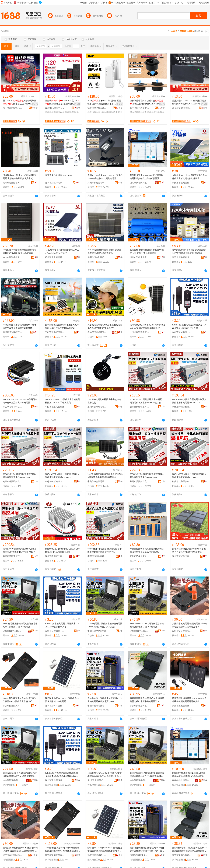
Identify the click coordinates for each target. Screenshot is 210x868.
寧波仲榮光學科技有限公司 (12, 332)
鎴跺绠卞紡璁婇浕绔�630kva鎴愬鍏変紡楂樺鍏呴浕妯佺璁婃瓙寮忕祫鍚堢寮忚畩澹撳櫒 (189, 775)
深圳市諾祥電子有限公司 (139, 257)
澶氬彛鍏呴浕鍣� (54, 112)
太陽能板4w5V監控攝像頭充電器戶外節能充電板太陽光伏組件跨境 (189, 177)
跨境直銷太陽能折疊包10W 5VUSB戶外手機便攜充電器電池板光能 (189, 700)
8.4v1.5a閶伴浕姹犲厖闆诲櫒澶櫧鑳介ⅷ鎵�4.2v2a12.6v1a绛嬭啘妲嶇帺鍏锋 (62, 775)
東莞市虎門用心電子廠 (97, 407)
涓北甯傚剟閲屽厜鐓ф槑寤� (97, 780)
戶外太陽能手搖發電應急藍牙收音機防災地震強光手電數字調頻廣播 (20, 326)
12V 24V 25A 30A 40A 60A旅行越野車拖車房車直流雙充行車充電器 (20, 401)
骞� (35, 108)
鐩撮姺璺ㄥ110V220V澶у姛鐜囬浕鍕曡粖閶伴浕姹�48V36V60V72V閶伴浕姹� (189, 102)
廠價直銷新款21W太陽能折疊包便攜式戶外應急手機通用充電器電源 (189, 550)
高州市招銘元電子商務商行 (139, 556)
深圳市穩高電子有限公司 (55, 556)
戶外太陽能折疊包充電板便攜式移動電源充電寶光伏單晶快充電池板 (147, 550)
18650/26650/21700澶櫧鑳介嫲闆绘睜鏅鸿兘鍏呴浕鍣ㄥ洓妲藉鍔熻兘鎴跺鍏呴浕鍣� (147, 775)
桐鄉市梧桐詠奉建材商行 (97, 556)
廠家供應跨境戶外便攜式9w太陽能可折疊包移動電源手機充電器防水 (147, 700)
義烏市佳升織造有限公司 (97, 332)
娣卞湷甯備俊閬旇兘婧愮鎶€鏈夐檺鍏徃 (55, 855)
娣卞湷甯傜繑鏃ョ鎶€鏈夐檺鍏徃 (97, 855)
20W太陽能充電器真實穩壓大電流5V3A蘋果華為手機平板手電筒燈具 (105, 476)
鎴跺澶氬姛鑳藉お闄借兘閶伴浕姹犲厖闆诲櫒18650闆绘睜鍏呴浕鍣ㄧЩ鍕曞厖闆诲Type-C (147, 849)
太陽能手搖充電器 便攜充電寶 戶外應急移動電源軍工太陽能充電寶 (190, 625)
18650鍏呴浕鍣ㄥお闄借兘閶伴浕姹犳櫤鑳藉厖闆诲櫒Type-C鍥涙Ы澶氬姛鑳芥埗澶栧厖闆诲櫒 (20, 775)
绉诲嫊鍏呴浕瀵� (109, 112)
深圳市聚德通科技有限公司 (139, 706)
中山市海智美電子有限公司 (97, 482)
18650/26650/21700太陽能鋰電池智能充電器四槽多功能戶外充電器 (147, 625)
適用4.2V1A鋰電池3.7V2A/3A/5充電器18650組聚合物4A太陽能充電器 (105, 177)
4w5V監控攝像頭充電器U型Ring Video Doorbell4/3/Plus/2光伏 (62, 252)
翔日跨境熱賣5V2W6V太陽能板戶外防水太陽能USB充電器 (62, 700)
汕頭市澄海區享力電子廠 (12, 183)
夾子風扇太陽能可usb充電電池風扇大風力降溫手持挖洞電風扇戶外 (105, 326)
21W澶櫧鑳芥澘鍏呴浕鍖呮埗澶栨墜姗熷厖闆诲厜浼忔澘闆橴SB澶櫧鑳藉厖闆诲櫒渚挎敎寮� (63, 849)
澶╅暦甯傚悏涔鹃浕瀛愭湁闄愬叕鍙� (12, 108)
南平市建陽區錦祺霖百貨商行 (12, 482)
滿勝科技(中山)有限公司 (12, 631)
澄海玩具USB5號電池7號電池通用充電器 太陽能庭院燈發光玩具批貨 (20, 177)
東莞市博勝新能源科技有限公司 (182, 257)
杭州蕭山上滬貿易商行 (182, 183)
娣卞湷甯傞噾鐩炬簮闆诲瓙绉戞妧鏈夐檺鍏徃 (55, 780)
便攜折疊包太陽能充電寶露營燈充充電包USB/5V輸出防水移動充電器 (20, 252)
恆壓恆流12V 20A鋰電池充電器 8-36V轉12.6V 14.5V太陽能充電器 (62, 550)
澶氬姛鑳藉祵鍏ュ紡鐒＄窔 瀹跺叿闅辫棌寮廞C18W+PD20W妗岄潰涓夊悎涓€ (147, 102)
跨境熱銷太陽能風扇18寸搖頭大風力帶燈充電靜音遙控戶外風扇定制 (62, 326)
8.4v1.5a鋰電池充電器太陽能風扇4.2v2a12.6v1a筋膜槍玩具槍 (62, 625)
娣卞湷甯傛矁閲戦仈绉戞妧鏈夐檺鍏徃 (12, 855)
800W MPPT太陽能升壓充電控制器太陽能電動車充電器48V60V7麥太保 (147, 401)
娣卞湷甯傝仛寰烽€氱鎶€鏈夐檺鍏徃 (182, 855)
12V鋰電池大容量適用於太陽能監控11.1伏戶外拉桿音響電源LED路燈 (189, 252)
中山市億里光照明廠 (55, 407)
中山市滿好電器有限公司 (97, 706)
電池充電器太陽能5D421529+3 (59, 175)
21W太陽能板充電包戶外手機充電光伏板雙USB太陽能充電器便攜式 (20, 700)
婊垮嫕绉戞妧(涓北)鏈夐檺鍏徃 (12, 780)
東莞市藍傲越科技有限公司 (182, 706)
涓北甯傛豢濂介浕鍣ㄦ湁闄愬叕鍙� (139, 855)
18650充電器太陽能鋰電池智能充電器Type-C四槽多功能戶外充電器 (20, 625)
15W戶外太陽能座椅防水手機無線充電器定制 (104, 401)
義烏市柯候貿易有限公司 (139, 407)
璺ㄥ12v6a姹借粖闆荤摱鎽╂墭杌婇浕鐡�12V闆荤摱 (19, 102)
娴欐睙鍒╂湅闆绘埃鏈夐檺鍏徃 (182, 780)
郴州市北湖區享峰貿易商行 (182, 482)
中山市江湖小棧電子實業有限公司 (12, 257)
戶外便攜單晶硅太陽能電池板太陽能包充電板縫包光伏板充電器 (104, 252)
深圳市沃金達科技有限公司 (182, 631)
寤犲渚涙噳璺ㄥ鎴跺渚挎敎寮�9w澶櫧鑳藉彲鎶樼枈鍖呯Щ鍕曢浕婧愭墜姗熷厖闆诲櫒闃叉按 (189, 849)
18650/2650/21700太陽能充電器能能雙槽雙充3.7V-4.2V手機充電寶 (63, 401)
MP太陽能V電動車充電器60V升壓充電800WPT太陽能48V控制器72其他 (20, 550)
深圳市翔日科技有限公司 (55, 706)
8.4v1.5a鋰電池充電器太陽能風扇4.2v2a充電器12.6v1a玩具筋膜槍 (189, 326)
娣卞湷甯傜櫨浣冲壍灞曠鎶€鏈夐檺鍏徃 (97, 108)
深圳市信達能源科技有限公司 (12, 706)
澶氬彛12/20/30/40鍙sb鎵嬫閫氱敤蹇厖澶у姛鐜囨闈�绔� (63, 102)
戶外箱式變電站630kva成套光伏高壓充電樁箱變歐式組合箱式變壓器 (147, 177)
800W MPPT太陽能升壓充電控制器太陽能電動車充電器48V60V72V (189, 401)
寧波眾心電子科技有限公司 (12, 407)
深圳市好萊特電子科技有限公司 (55, 183)
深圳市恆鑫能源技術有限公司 (97, 257)
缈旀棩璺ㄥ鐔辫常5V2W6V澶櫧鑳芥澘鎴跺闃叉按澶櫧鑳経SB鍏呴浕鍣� (105, 849)
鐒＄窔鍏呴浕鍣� (138, 112)
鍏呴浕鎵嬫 (68, 112)
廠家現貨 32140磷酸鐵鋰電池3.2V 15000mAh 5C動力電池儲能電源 (147, 252)
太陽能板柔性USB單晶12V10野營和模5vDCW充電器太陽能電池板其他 (147, 326)
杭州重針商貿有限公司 (182, 407)
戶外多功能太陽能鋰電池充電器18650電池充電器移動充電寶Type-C (105, 700)
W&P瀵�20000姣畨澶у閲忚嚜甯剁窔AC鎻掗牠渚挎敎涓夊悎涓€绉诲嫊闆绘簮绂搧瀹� (104, 102)
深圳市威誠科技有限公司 (182, 556)
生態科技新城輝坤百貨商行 (55, 482)
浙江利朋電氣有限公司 (139, 183)
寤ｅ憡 (35, 104)
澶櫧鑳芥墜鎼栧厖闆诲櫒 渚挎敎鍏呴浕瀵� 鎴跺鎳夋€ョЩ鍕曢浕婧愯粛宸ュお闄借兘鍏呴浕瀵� (20, 849)
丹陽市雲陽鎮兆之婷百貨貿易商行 (139, 482)
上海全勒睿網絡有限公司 (139, 332)
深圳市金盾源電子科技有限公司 (182, 332)
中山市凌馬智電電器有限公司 (55, 332)
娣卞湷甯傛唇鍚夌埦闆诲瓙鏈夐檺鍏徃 (139, 108)
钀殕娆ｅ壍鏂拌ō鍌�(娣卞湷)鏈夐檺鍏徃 (55, 108)
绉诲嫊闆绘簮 (94, 112)
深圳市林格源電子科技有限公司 (97, 183)
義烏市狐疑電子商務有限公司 (12, 556)
